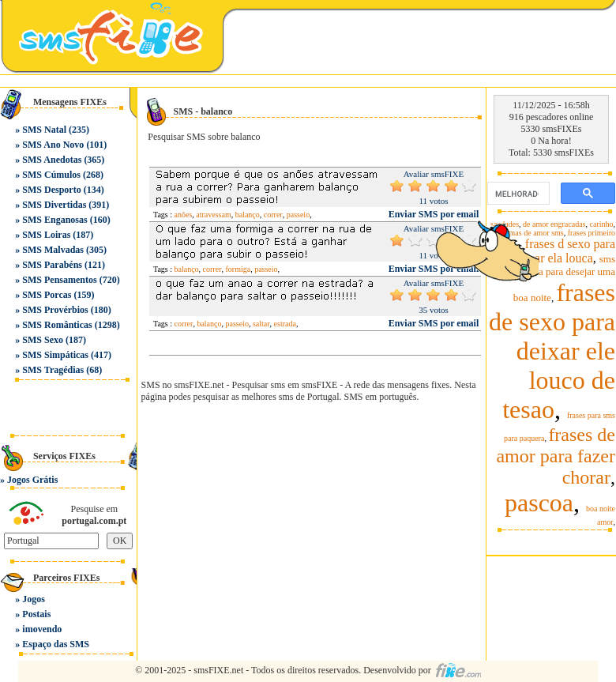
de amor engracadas (554, 224)
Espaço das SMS (56, 644)
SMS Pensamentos (59, 280)
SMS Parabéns (52, 265)
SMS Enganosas (54, 220)
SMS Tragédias (53, 370)
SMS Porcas (47, 295)
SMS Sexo (43, 340)
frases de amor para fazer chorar (556, 456)
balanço (248, 215)
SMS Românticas (57, 325)
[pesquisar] (517, 194)
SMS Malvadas (53, 250)
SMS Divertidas (54, 205)
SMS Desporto (51, 190)
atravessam (213, 215)
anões (184, 215)
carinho (602, 224)
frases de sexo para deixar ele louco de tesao (552, 351)
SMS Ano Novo (53, 145)
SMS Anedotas (52, 160)
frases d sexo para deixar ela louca (564, 251)
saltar (261, 324)
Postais (36, 614)
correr (273, 215)
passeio (298, 215)
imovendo (42, 629)
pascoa (539, 503)
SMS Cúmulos (51, 175)
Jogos (34, 599)
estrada (285, 324)
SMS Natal (44, 130)
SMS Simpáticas (55, 355)
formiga (238, 269)
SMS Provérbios (55, 310)
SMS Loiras (46, 235)
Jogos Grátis (32, 480)
